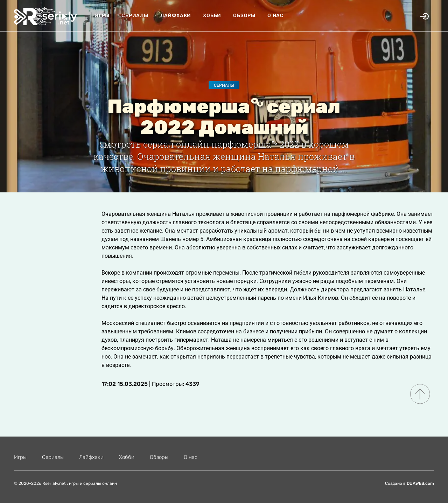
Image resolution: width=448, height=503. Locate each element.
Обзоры (244, 16)
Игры (102, 16)
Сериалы (135, 16)
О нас (276, 16)
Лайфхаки (176, 16)
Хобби (212, 16)
